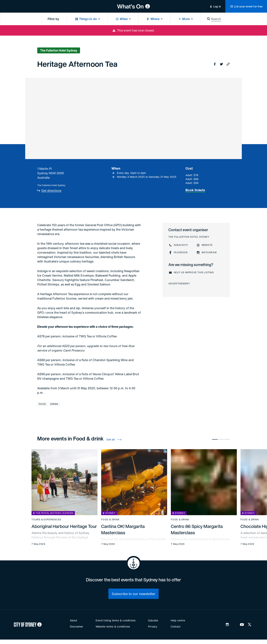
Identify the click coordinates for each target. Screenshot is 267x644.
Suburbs (153, 620)
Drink (54, 404)
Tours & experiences (46, 520)
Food (42, 404)
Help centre (178, 620)
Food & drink (110, 520)
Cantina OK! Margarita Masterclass (123, 529)
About (74, 620)
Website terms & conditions (113, 626)
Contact (176, 626)
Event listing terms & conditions (116, 620)
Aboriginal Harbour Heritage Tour (64, 526)
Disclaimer (77, 626)
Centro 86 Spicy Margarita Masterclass (197, 529)
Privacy (153, 626)
